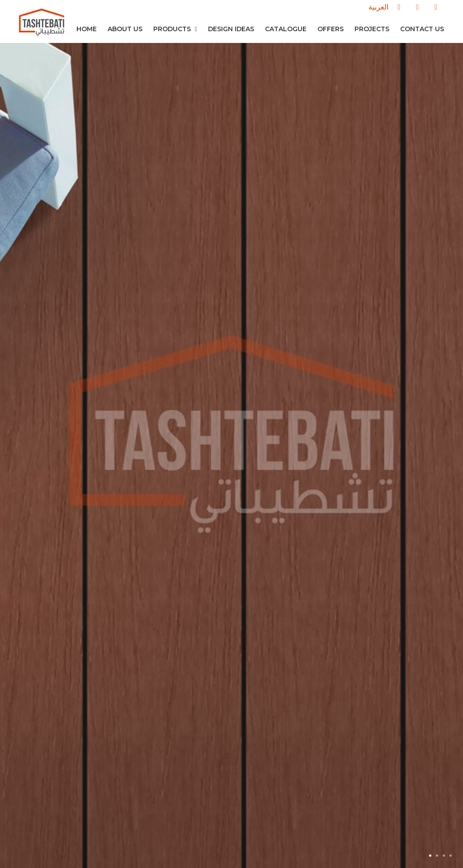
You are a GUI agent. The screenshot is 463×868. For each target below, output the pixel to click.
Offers (331, 29)
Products (175, 29)
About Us (125, 29)
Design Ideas (231, 29)
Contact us (422, 29)
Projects (372, 29)
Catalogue (286, 29)
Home (87, 29)
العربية (378, 7)
